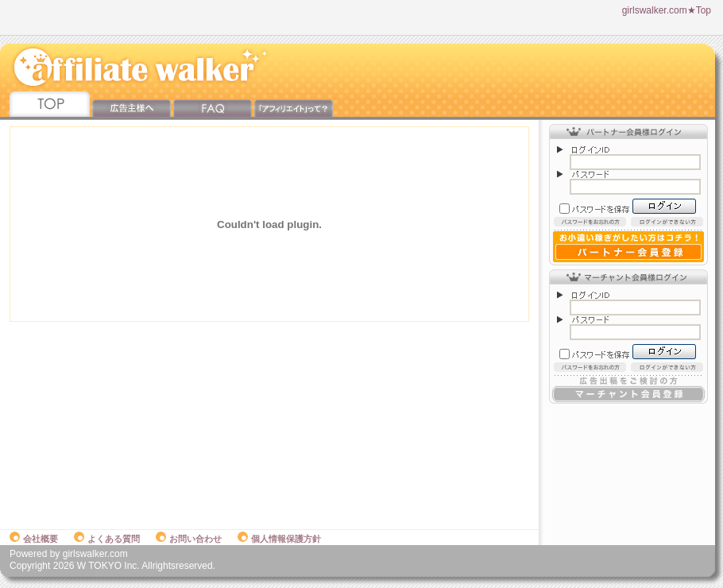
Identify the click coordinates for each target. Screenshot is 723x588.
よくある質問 (107, 539)
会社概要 (34, 539)
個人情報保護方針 (279, 539)
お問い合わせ (189, 539)
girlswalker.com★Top (667, 10)
